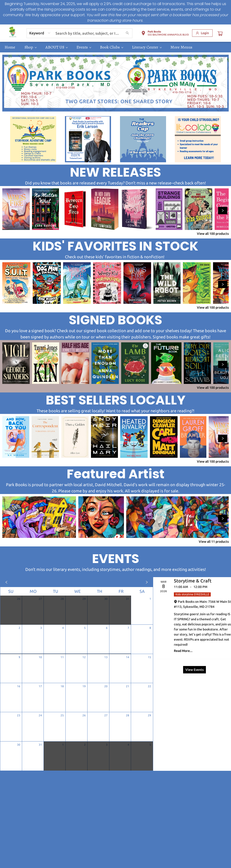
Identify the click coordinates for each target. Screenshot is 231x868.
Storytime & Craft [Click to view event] (193, 581)
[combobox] (40, 33)
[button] (165, 34)
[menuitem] (10, 47)
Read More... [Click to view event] (183, 651)
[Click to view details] (16, 209)
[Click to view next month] (147, 582)
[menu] (115, 47)
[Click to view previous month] (6, 582)
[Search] (127, 33)
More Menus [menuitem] (181, 47)
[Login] (202, 33)
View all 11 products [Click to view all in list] (214, 542)
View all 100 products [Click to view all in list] (213, 234)
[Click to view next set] (223, 211)
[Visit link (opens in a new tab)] (33, 139)
